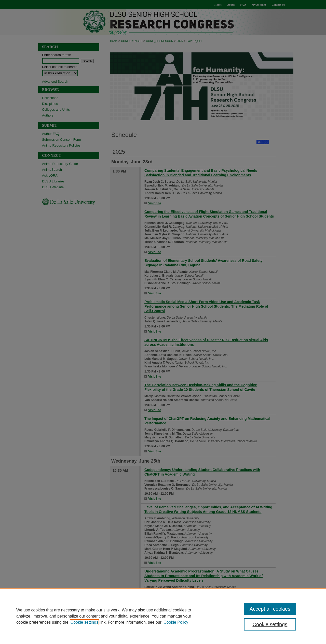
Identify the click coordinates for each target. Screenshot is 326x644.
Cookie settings (84, 622)
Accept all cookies (270, 609)
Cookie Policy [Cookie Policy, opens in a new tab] (176, 622)
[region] (163, 616)
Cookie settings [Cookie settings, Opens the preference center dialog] (270, 624)
